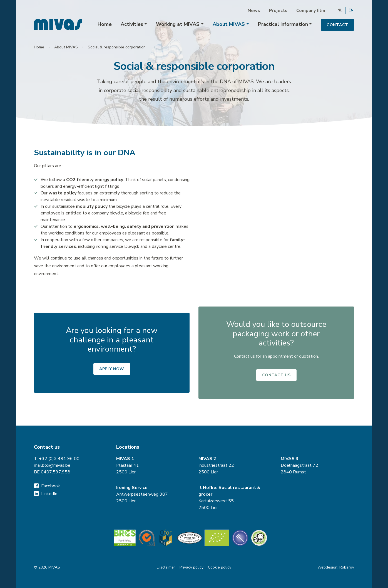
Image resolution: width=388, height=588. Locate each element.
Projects (278, 11)
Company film (311, 11)
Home (105, 24)
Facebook (47, 486)
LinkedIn (46, 494)
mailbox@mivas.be (52, 465)
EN (351, 10)
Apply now (112, 369)
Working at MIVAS (178, 24)
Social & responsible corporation (117, 47)
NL (340, 10)
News (254, 11)
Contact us (276, 375)
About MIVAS (229, 24)
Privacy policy (191, 567)
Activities (132, 24)
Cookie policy (220, 567)
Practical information (283, 24)
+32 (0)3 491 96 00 (59, 459)
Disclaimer (166, 567)
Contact (337, 25)
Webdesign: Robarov (336, 567)
